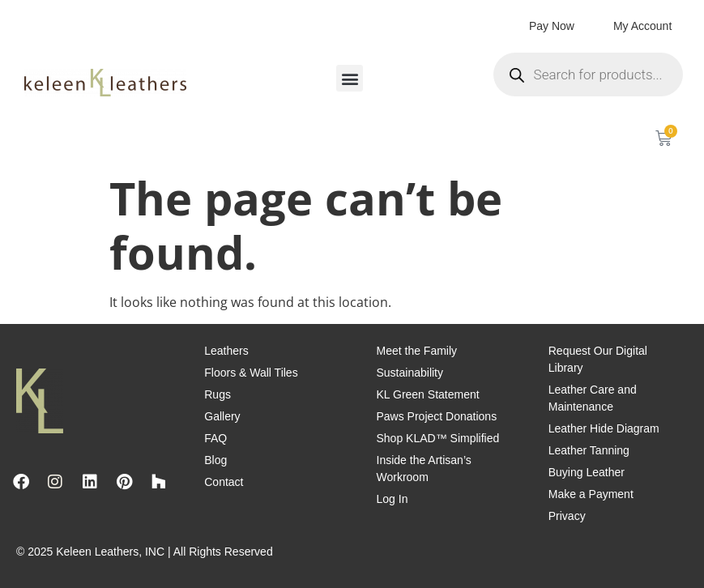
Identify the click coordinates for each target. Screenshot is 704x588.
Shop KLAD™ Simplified (438, 438)
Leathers (226, 351)
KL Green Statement (428, 394)
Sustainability (410, 373)
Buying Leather (587, 472)
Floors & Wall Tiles (251, 373)
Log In (393, 499)
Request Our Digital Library (598, 359)
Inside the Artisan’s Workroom (424, 469)
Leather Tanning (589, 450)
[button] (350, 78)
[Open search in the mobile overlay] (589, 75)
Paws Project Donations (437, 416)
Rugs (218, 394)
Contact (224, 482)
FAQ (215, 438)
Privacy (567, 516)
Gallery (222, 416)
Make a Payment (591, 494)
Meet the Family (417, 351)
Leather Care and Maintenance (593, 398)
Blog (215, 460)
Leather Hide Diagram (604, 428)
